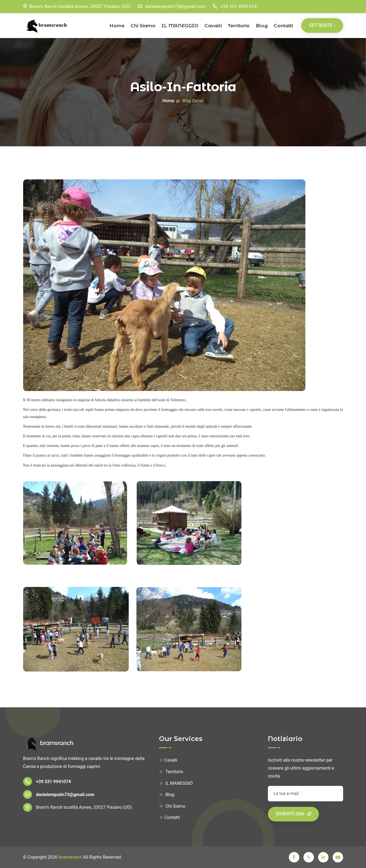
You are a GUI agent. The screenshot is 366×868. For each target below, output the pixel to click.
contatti (283, 26)
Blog (262, 26)
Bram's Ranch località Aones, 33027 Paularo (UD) (77, 6)
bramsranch (70, 857)
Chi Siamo (143, 26)
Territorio (239, 26)
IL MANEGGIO (180, 26)
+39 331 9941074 (235, 6)
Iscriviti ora (293, 814)
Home (117, 26)
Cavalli (213, 26)
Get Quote (322, 25)
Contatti (169, 817)
